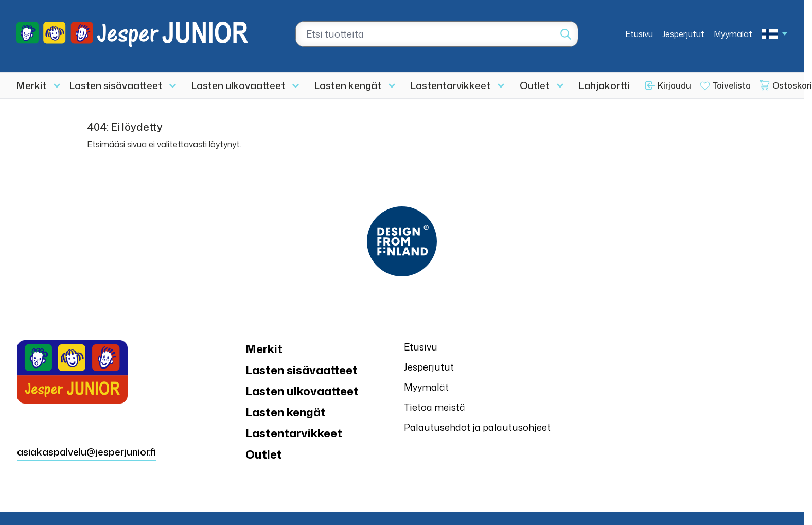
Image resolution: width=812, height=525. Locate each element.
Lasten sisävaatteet (116, 85)
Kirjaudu (674, 85)
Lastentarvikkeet (451, 85)
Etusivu (639, 34)
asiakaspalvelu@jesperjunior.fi (86, 452)
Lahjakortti (604, 85)
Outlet (535, 85)
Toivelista (732, 85)
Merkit (31, 85)
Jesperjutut (683, 34)
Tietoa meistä (435, 407)
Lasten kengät (348, 85)
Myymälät (733, 34)
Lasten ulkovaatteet (238, 85)
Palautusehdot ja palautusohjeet (477, 427)
